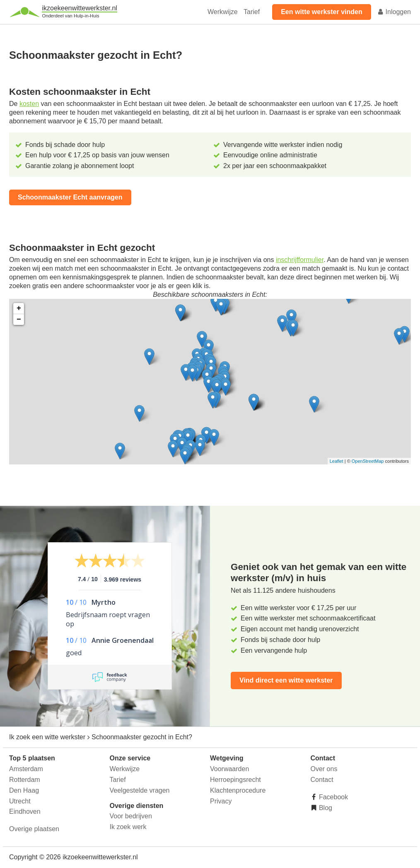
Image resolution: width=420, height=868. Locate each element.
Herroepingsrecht (235, 780)
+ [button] (19, 308)
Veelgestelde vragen (140, 790)
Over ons (324, 769)
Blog (325, 808)
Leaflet (337, 461)
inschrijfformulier (300, 260)
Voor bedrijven (131, 816)
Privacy (221, 801)
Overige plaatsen (34, 829)
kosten (29, 104)
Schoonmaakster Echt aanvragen (70, 197)
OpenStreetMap (368, 461)
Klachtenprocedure (238, 790)
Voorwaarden (229, 769)
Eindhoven (25, 811)
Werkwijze (223, 12)
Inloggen (394, 12)
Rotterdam (25, 780)
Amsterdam (26, 769)
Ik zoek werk (128, 827)
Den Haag (24, 790)
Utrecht (20, 801)
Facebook (333, 797)
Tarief (252, 12)
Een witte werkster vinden (322, 12)
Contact (322, 780)
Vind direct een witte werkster (286, 680)
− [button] (19, 320)
